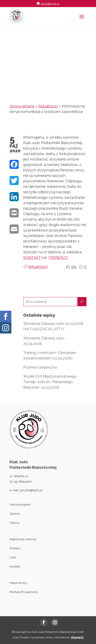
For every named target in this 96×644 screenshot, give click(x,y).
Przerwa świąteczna (40, 367)
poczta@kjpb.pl (31, 490)
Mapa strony (18, 583)
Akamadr (77, 637)
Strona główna (22, 106)
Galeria (15, 514)
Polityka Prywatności (24, 592)
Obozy (14, 523)
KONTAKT (32, 258)
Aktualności (48, 106)
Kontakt (15, 566)
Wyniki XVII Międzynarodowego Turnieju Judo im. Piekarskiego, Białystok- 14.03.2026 (50, 382)
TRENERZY (58, 258)
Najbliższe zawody (23, 539)
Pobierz (15, 548)
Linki (13, 557)
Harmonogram (20, 504)
